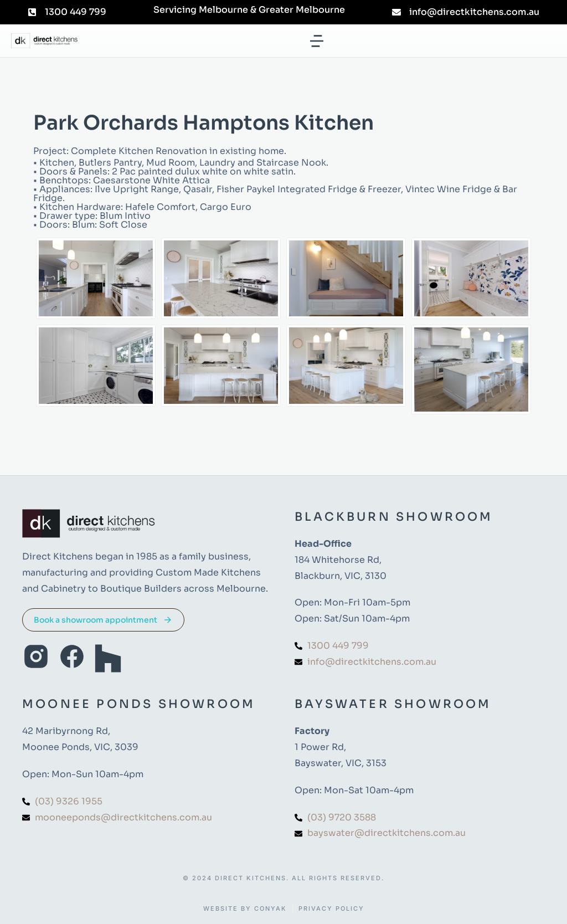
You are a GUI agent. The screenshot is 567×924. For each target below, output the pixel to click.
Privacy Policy (331, 909)
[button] (317, 41)
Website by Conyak (245, 909)
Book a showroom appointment (103, 620)
